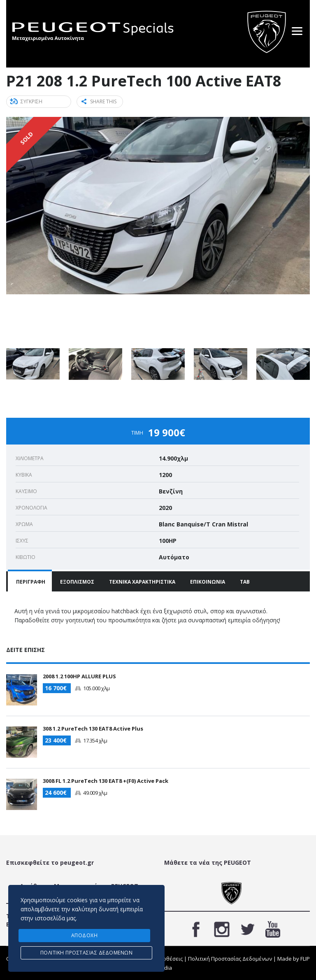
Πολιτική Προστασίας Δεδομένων (230, 958)
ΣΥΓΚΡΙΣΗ (27, 101)
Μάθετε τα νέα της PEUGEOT (208, 862)
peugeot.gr (77, 862)
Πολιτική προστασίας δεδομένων (87, 953)
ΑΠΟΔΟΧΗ (85, 935)
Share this (99, 101)
